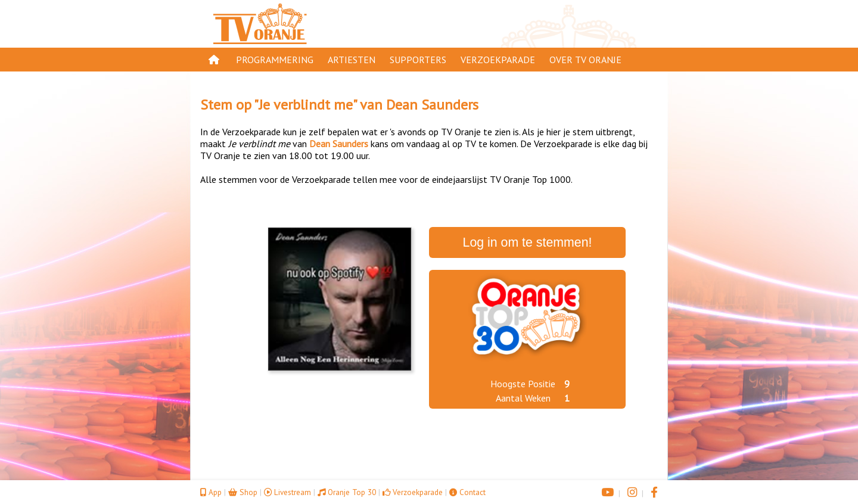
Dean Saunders (432, 105)
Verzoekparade (498, 60)
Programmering (275, 60)
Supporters (418, 60)
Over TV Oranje (585, 60)
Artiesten (352, 60)
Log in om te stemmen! (528, 242)
